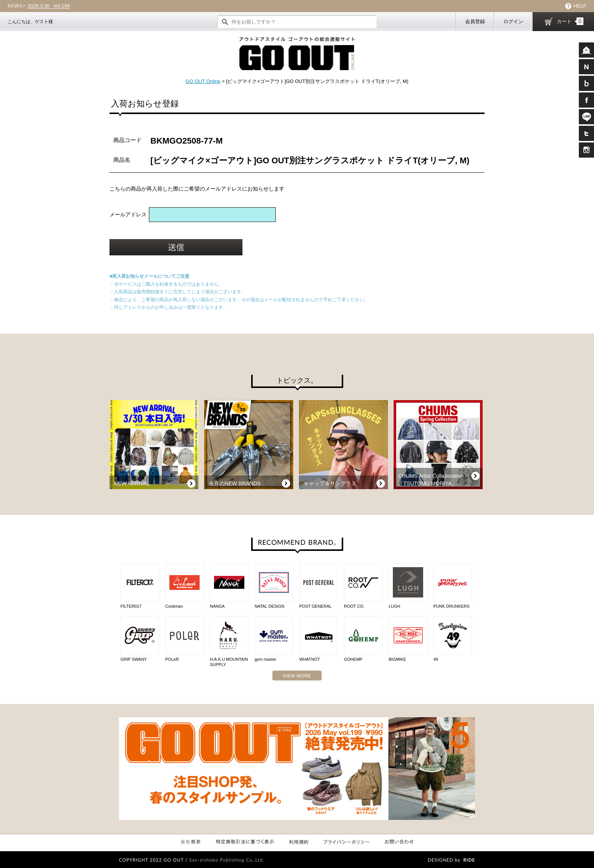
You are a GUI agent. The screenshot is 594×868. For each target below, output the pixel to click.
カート (570, 21)
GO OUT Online (203, 81)
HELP (580, 6)
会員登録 (475, 21)
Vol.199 (49, 6)
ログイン (513, 21)
